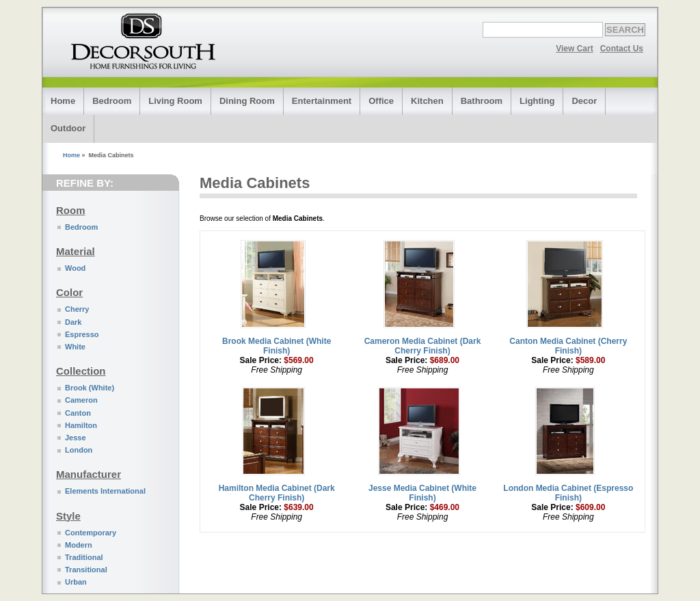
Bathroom (482, 101)
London (79, 450)
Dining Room (247, 101)
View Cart (574, 49)
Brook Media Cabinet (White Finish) (277, 346)
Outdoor (68, 128)
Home (63, 101)
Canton (78, 413)
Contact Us (622, 49)
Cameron (81, 400)
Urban (76, 582)
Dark (73, 322)
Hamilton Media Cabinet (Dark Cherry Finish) (277, 493)
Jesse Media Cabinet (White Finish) (422, 493)
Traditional (84, 557)
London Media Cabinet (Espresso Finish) (568, 493)
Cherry (77, 309)
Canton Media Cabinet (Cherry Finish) (568, 346)
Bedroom (112, 101)
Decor (584, 101)
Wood (75, 268)
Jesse (76, 438)
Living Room (175, 101)
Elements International (105, 491)
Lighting (537, 101)
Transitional (86, 570)
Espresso (82, 334)
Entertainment (322, 101)
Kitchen (427, 101)
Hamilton (81, 425)
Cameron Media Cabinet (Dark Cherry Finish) (423, 346)
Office (381, 101)
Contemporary (91, 533)
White (75, 347)
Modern (79, 545)
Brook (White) (90, 388)
